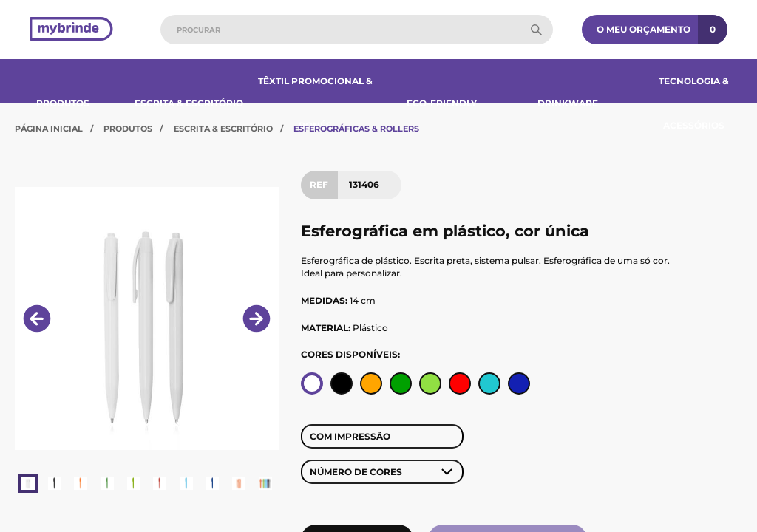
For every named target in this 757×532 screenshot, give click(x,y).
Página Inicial (49, 129)
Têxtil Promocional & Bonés (315, 103)
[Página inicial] (71, 30)
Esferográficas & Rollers (356, 129)
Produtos (63, 103)
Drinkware (568, 103)
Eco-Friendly (442, 103)
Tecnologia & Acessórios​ (694, 103)
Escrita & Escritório (189, 103)
